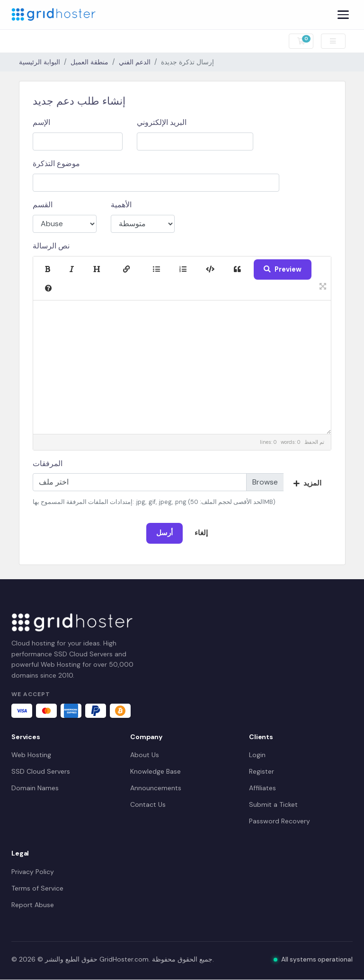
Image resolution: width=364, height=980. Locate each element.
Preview (283, 269)
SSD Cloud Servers (41, 771)
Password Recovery (280, 821)
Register (262, 771)
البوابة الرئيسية (40, 62)
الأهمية (121, 205)
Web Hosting (31, 755)
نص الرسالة (51, 246)
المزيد (307, 483)
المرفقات (48, 464)
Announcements (156, 788)
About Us (145, 755)
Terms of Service (37, 888)
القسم (43, 205)
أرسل (164, 533)
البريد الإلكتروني (162, 122)
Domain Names (35, 788)
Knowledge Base (155, 771)
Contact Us (148, 804)
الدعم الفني (135, 62)
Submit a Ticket (273, 804)
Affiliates (262, 788)
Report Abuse (33, 905)
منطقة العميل (89, 62)
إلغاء (201, 533)
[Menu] (343, 15)
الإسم (41, 122)
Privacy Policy (33, 872)
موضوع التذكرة (56, 163)
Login (257, 755)
